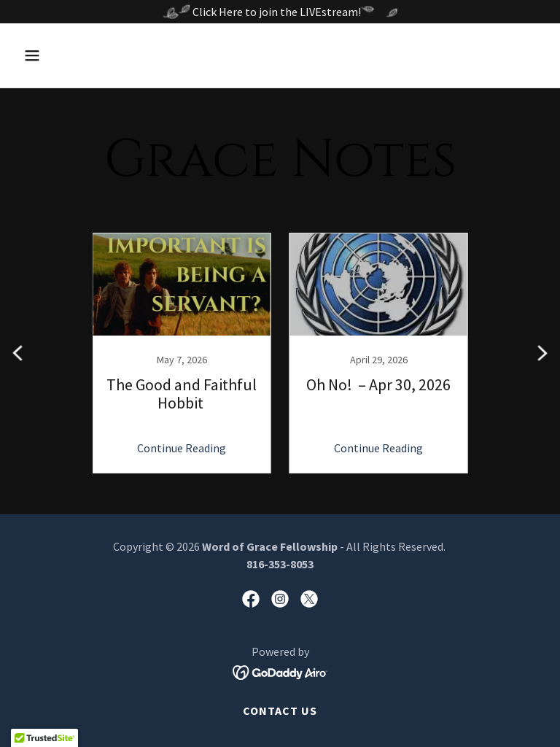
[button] (78, 55)
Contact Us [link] (280, 711)
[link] (182, 353)
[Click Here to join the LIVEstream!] (280, 12)
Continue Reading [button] (182, 448)
